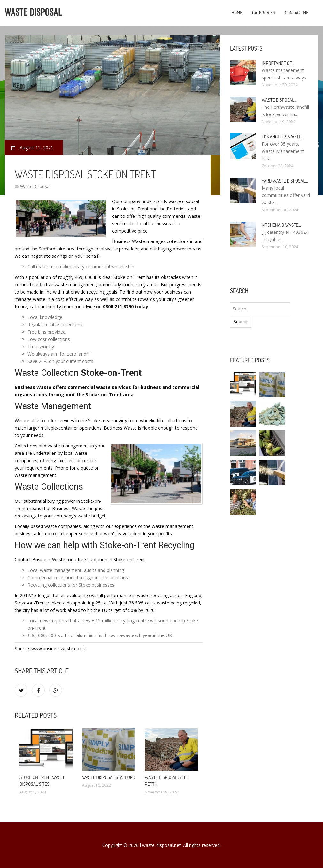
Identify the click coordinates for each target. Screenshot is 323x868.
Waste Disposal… (279, 100)
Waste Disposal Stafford (109, 777)
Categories (264, 13)
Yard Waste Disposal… (285, 181)
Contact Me (297, 13)
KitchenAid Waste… (281, 225)
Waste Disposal (35, 186)
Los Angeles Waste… (283, 137)
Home (237, 13)
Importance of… (278, 63)
